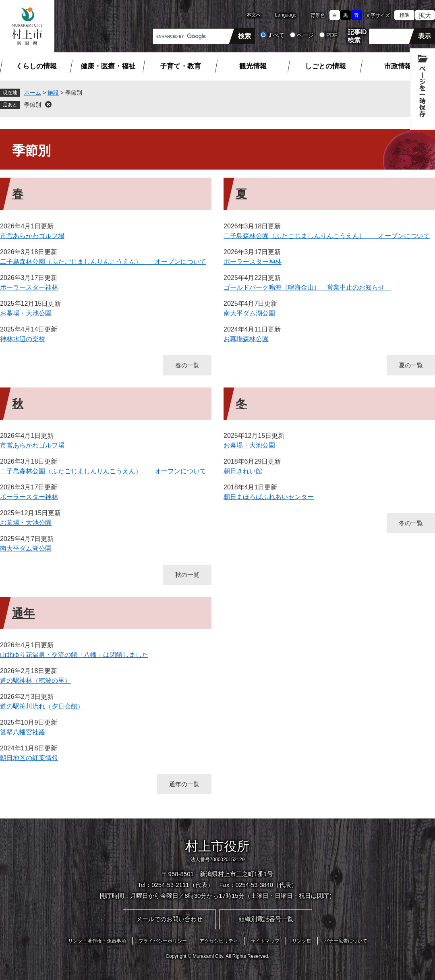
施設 (53, 93)
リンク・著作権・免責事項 (97, 941)
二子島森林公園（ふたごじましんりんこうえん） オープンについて (103, 262)
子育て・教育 (180, 66)
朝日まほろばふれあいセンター (269, 497)
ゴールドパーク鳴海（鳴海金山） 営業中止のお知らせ (307, 287)
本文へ (254, 15)
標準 (404, 15)
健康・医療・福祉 (108, 66)
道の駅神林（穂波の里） (35, 681)
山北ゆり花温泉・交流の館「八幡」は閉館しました (74, 655)
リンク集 (302, 941)
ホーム (33, 93)
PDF (332, 35)
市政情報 (398, 66)
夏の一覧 (411, 365)
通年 (23, 613)
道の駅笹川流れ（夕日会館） (42, 706)
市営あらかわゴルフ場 (32, 236)
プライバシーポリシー (163, 941)
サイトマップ (265, 941)
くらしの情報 (36, 66)
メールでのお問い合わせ (169, 919)
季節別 (33, 105)
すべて (276, 35)
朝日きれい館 (243, 471)
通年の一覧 (184, 784)
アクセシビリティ (219, 941)
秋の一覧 (187, 575)
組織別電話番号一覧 (266, 919)
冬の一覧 (411, 523)
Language (286, 15)
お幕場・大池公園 (26, 313)
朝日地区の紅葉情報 (29, 758)
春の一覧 (187, 365)
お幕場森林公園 (246, 339)
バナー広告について (346, 941)
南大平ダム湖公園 (249, 313)
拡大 (425, 16)
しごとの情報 (325, 66)
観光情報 (253, 66)
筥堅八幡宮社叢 (23, 732)
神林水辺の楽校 (23, 339)
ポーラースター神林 (29, 287)
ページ (305, 35)
